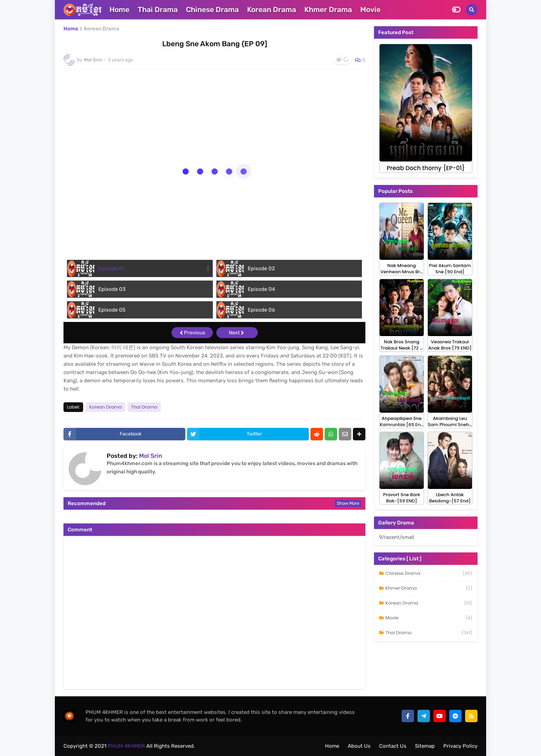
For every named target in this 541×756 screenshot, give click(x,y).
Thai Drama (144, 407)
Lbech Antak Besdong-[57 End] (450, 498)
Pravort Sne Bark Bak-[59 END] (401, 498)
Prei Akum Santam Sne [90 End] (450, 269)
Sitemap (425, 746)
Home (71, 29)
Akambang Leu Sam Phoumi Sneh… (450, 422)
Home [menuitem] (119, 9)
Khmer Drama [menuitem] (328, 9)
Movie (429, 618)
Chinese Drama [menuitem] (212, 9)
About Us (359, 746)
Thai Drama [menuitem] (158, 9)
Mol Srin (151, 456)
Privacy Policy (460, 746)
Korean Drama (102, 29)
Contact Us (393, 746)
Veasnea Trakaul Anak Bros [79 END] (450, 345)
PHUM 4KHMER (126, 746)
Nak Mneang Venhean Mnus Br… (402, 269)
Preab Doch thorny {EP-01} (426, 168)
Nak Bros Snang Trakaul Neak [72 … (402, 345)
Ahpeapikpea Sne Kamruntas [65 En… (402, 422)
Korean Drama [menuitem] (272, 9)
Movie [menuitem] (370, 9)
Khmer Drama (429, 588)
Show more (348, 503)
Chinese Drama (429, 573)
